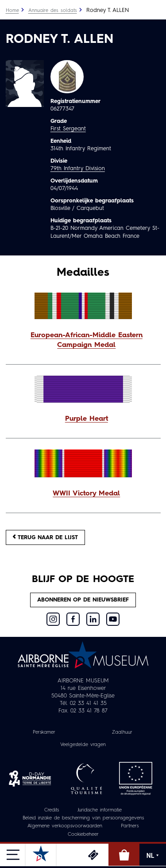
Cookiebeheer (83, 835)
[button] (83, 341)
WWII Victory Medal (86, 494)
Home (12, 11)
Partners (130, 826)
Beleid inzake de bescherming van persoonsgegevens (83, 818)
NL (153, 856)
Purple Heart (87, 419)
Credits (52, 810)
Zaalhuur (122, 733)
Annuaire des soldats (53, 11)
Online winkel (124, 855)
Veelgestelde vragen (83, 745)
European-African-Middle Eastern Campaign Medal (87, 340)
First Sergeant (68, 129)
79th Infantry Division (78, 169)
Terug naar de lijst (45, 537)
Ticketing (93, 855)
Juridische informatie (100, 810)
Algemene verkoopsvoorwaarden (65, 826)
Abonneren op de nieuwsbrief (83, 600)
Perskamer (44, 733)
